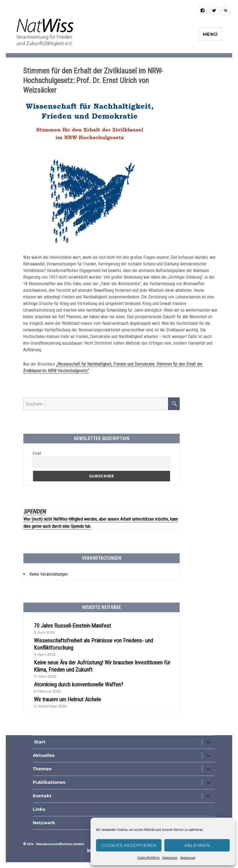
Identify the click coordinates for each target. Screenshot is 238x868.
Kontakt (42, 796)
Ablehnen (197, 845)
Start (39, 742)
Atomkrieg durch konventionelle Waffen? (79, 685)
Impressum (170, 858)
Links (39, 809)
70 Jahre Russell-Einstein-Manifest (72, 626)
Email (37, 453)
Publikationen (49, 782)
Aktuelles (44, 755)
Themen (42, 769)
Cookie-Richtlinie (148, 858)
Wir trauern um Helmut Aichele (67, 699)
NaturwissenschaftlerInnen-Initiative (60, 844)
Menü (210, 34)
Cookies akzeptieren (129, 845)
